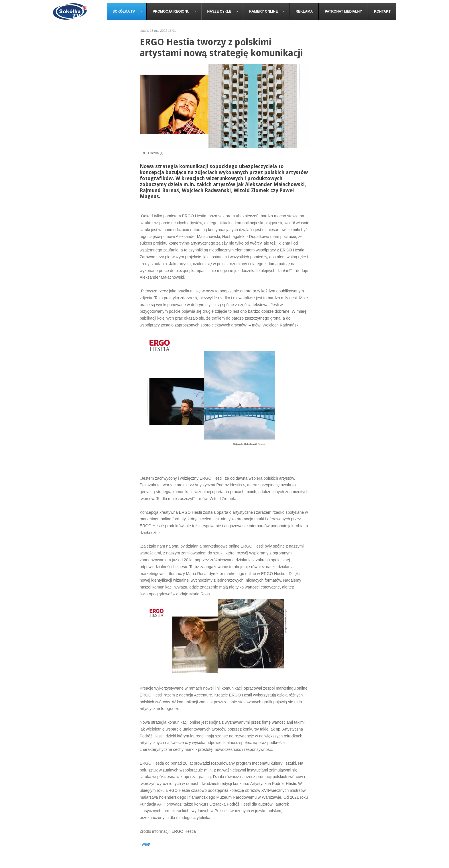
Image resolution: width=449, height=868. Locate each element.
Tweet (145, 844)
